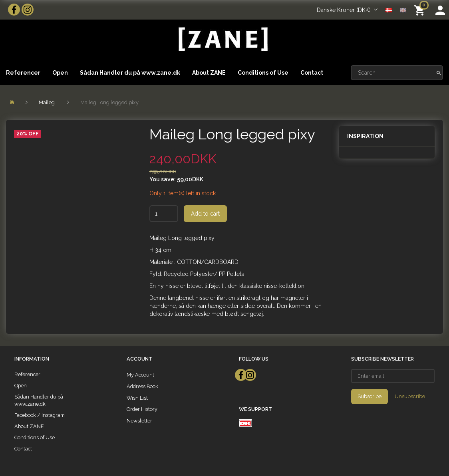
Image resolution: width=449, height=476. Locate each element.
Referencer (23, 73)
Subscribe (370, 396)
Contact (312, 73)
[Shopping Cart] (421, 10)
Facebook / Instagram (40, 415)
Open (60, 73)
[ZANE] (222, 39)
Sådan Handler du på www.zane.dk (130, 73)
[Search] (439, 73)
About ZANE (209, 73)
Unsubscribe (410, 396)
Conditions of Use (263, 73)
